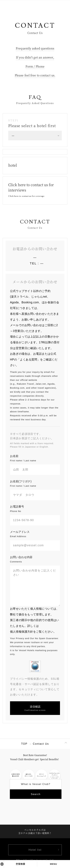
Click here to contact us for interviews (31, 190)
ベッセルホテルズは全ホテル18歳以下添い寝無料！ (35, 831)
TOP (24, 744)
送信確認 (35, 708)
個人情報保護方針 (22, 632)
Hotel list (35, 850)
